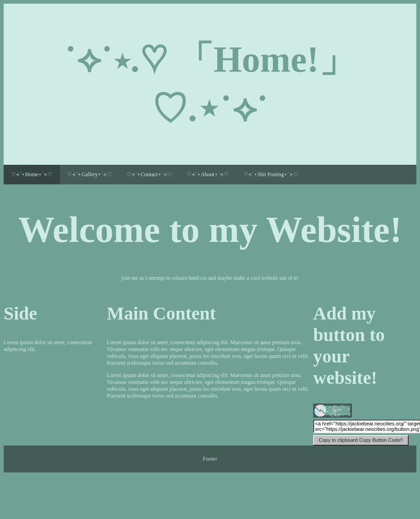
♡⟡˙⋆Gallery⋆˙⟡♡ (89, 174)
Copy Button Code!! (361, 440)
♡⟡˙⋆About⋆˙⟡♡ (208, 174)
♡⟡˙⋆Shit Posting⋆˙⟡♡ (271, 174)
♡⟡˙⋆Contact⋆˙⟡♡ (149, 174)
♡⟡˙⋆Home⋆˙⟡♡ (32, 174)
